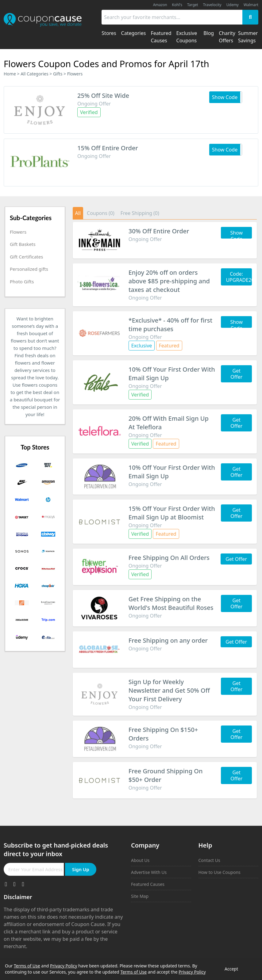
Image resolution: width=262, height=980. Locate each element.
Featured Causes (148, 884)
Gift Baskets (23, 244)
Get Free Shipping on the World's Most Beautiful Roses (171, 603)
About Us (140, 860)
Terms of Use (27, 966)
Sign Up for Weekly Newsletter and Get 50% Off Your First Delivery (169, 690)
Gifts (58, 74)
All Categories (35, 74)
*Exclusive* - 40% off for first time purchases (170, 325)
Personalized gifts (29, 269)
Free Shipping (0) (140, 213)
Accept (231, 969)
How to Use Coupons (220, 872)
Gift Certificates (26, 257)
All (78, 213)
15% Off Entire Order (108, 148)
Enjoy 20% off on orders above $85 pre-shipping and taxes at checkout (169, 281)
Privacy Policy (64, 966)
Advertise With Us (149, 872)
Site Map (140, 896)
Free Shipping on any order (168, 640)
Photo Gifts (22, 281)
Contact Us (209, 860)
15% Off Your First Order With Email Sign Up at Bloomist (172, 513)
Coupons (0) (101, 213)
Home (10, 74)
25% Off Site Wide (103, 96)
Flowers (18, 232)
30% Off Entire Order (159, 231)
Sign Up (81, 869)
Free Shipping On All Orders (169, 558)
